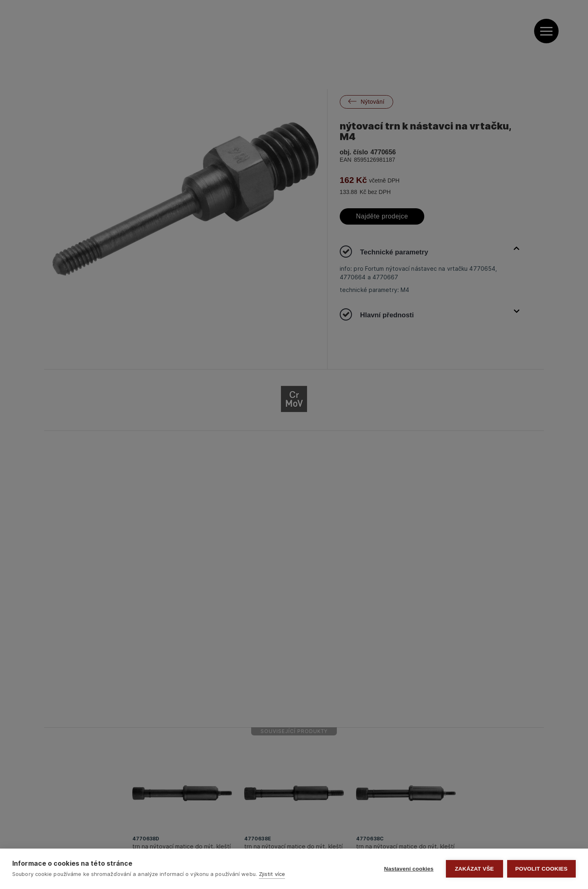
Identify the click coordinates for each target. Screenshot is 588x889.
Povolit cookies (541, 869)
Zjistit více (272, 874)
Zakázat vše (474, 869)
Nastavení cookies (409, 869)
